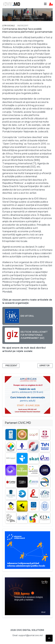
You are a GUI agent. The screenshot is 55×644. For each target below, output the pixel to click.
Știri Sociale (9, 26)
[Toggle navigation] (45, 4)
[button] (51, 4)
